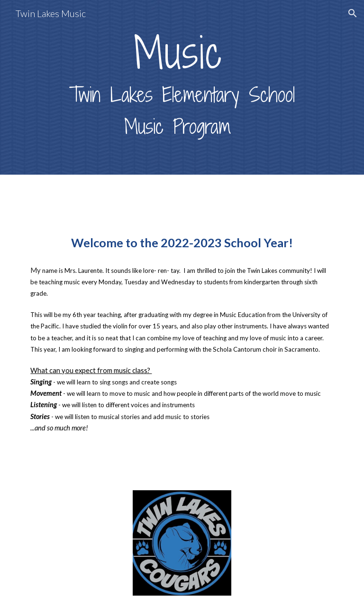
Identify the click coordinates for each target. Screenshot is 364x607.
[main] (182, 87)
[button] (353, 13)
